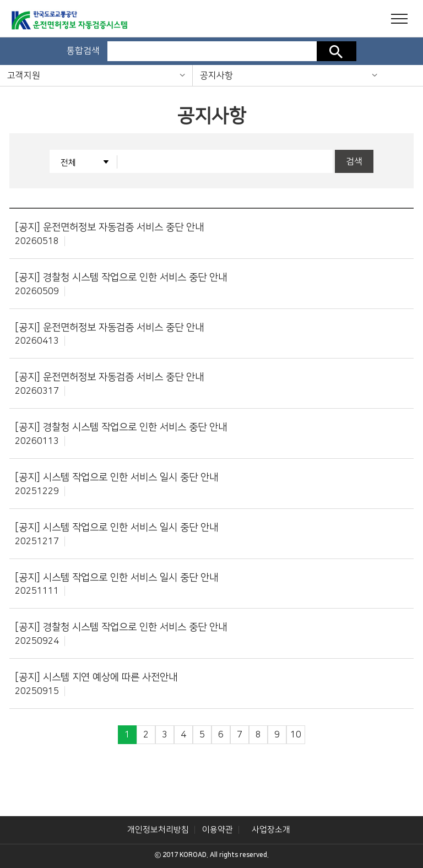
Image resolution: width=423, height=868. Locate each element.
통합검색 (83, 51)
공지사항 (216, 75)
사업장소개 (271, 830)
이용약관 (218, 830)
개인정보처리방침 (158, 830)
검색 (337, 51)
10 (296, 735)
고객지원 (24, 75)
